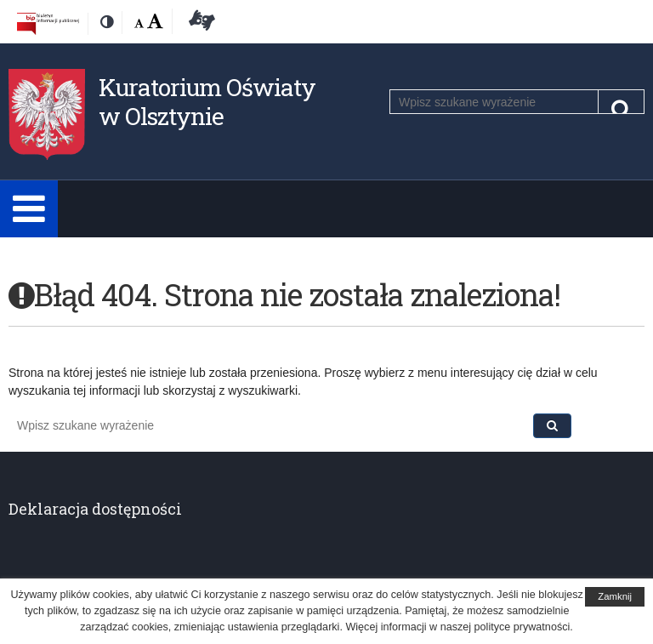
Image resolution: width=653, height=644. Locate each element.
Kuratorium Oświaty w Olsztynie (207, 102)
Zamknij (615, 596)
